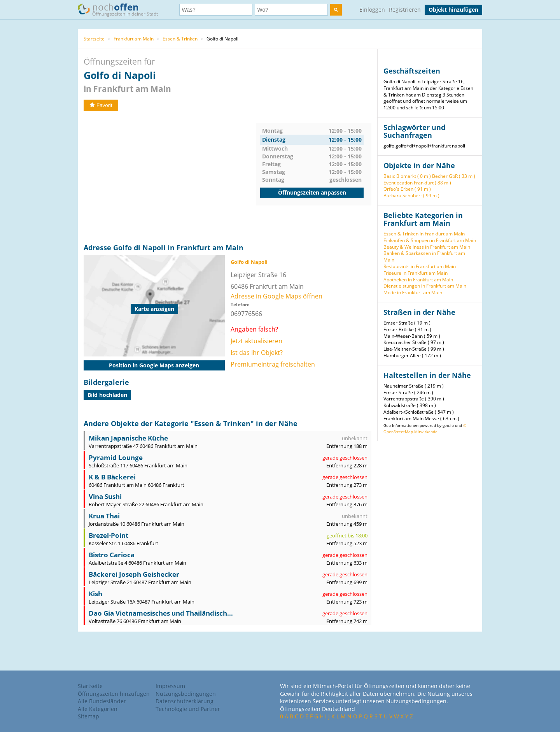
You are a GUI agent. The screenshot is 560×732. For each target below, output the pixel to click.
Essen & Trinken (180, 39)
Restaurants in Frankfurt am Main (420, 266)
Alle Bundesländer (102, 701)
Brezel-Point (108, 535)
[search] (336, 10)
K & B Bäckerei (112, 477)
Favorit (101, 105)
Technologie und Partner (188, 709)
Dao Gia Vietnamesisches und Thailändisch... (161, 613)
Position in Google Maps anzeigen (154, 365)
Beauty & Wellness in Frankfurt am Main (427, 247)
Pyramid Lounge (116, 457)
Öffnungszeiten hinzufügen (114, 694)
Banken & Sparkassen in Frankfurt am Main (424, 256)
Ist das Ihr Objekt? (257, 353)
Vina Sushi (105, 496)
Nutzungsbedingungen (186, 694)
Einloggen (372, 10)
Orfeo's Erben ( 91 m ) (407, 189)
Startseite (94, 39)
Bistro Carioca (112, 555)
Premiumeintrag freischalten (273, 364)
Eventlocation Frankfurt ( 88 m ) (417, 183)
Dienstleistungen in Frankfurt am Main (425, 286)
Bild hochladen (107, 395)
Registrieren (405, 10)
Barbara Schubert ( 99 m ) (411, 196)
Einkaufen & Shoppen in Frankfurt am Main (430, 240)
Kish (95, 594)
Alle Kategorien (98, 709)
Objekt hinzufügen (453, 10)
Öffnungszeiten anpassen (312, 192)
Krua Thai (104, 516)
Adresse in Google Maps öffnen (276, 296)
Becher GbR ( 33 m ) (454, 176)
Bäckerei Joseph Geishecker (134, 574)
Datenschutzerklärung (185, 701)
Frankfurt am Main (134, 39)
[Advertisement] (170, 177)
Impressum (170, 686)
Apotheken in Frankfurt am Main (418, 280)
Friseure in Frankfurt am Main (416, 273)
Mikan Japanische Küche (128, 438)
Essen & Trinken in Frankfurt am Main (424, 234)
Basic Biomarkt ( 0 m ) (407, 176)
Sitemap (88, 716)
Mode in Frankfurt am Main (413, 292)
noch (122, 9)
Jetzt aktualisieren (256, 341)
